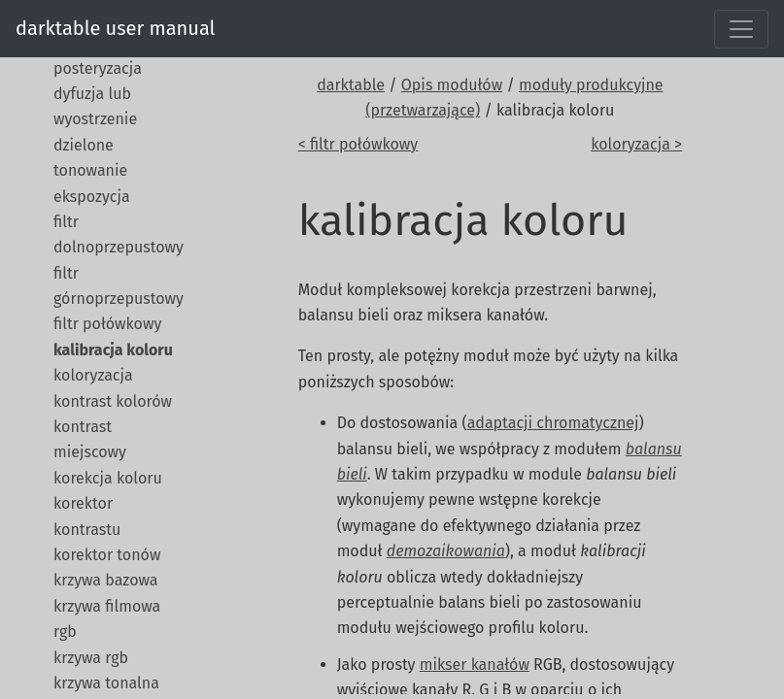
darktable (351, 85)
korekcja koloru (108, 478)
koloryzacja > (636, 144)
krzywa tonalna (106, 683)
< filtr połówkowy (358, 144)
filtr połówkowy (107, 324)
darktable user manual (115, 28)
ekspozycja (92, 197)
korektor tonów (107, 555)
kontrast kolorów (113, 401)
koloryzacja (93, 375)
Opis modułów (452, 85)
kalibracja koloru (113, 350)
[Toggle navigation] (741, 29)
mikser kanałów (475, 665)
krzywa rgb (91, 658)
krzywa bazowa (106, 580)
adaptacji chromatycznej (553, 423)
